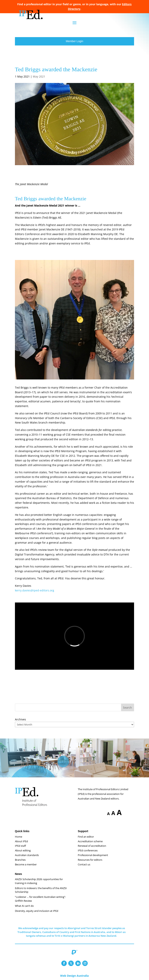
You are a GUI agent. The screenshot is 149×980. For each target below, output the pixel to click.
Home (19, 837)
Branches (20, 860)
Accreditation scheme (90, 841)
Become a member (26, 864)
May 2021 (39, 76)
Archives (20, 719)
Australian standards (27, 855)
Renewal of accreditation (92, 846)
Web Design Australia (74, 976)
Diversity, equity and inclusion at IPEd (37, 911)
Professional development (93, 855)
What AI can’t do (24, 906)
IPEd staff (20, 846)
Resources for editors (90, 860)
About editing (23, 850)
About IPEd (21, 841)
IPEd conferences (88, 850)
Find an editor (86, 837)
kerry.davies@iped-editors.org (35, 590)
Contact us (84, 864)
